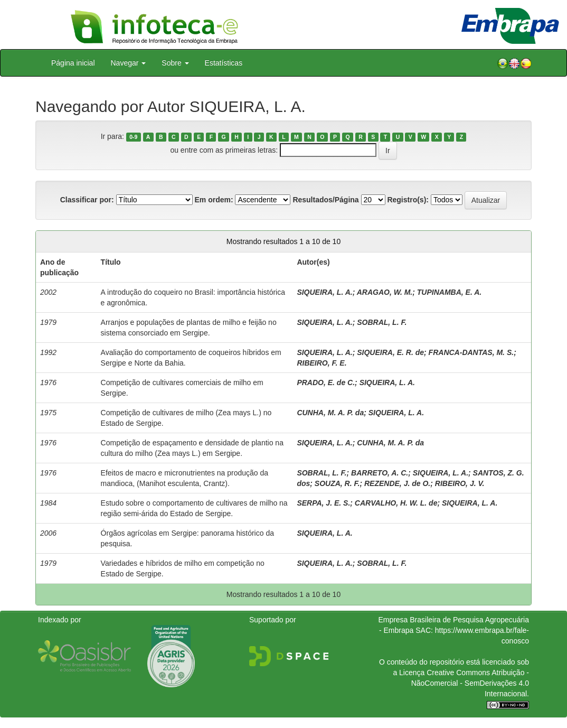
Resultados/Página (325, 200)
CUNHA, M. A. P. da (330, 413)
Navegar (129, 63)
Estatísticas (224, 63)
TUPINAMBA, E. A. (449, 292)
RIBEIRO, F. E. (322, 363)
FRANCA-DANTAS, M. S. (471, 352)
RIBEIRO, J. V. (460, 483)
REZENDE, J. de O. (397, 483)
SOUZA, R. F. (337, 483)
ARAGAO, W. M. (385, 292)
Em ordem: (214, 200)
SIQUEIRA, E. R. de (390, 352)
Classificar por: (87, 200)
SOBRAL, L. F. (382, 322)
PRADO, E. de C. (326, 382)
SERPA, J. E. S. (323, 503)
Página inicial (73, 63)
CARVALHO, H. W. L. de (396, 503)
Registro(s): (408, 200)
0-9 (133, 137)
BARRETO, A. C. (380, 473)
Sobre (175, 63)
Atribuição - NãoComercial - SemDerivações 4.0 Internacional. (470, 683)
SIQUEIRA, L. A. (324, 292)
